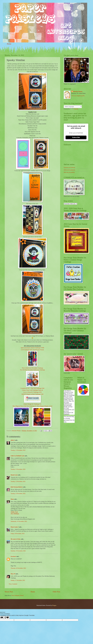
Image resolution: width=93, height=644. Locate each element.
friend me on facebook (69, 168)
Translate (74, 109)
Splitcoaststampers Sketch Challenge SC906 (32, 348)
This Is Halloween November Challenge (32, 368)
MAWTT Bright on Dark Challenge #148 (32, 394)
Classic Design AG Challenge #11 (32, 404)
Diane (12, 499)
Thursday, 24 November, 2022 (18, 568)
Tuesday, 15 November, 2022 (18, 450)
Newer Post (9, 592)
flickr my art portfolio (69, 172)
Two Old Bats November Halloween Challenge (32, 370)
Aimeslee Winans (78, 92)
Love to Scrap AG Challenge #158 (32, 392)
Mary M (13, 574)
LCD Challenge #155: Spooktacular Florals (32, 350)
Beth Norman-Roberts (17, 487)
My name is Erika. (16, 539)
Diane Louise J (15, 527)
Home (9, 44)
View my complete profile (78, 96)
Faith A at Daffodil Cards (17, 456)
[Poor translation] (7, 618)
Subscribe (76, 137)
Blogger (54, 605)
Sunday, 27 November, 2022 (18, 580)
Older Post (56, 592)
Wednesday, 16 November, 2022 (19, 521)
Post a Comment (13, 584)
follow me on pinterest (69, 170)
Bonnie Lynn (14, 475)
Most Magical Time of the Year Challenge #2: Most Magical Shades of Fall (32, 406)
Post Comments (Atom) (18, 596)
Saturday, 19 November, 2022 (18, 551)
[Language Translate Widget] (73, 107)
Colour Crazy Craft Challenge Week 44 (32, 390)
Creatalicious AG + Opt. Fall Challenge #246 (32, 388)
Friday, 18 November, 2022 (18, 534)
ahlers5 (13, 440)
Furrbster (13, 557)
